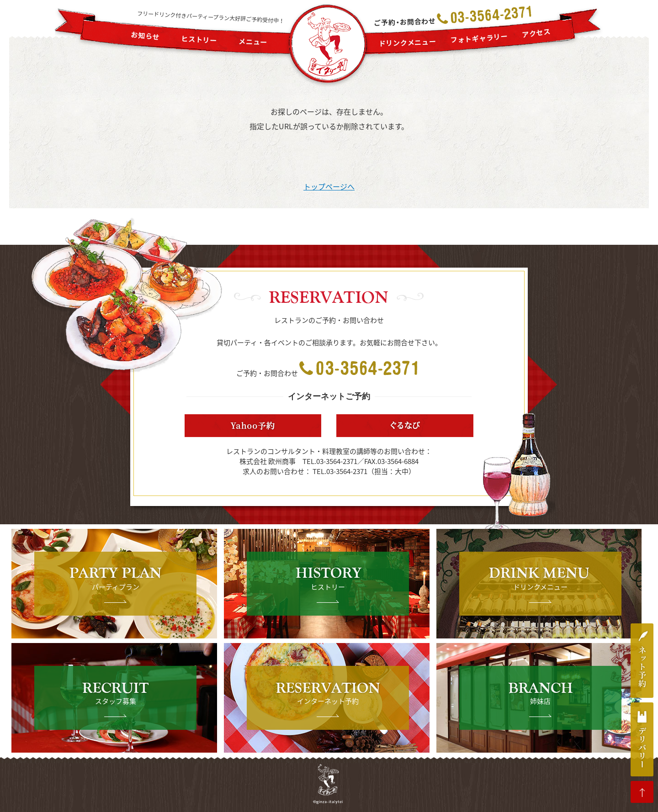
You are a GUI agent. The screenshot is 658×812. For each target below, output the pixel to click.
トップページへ (329, 186)
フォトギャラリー (480, 38)
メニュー (253, 42)
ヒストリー (199, 40)
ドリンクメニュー (408, 43)
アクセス (536, 33)
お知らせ (145, 36)
